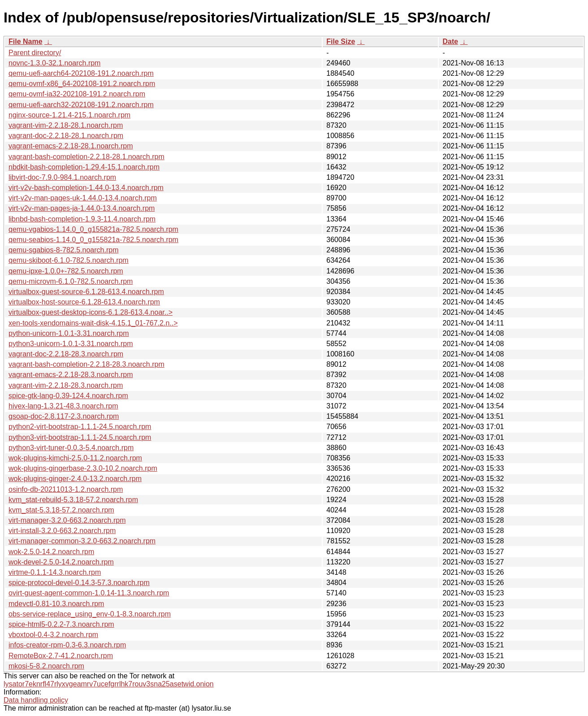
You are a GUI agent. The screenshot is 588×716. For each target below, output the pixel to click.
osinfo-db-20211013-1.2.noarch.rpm (66, 489)
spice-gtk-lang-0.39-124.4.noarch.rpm (68, 396)
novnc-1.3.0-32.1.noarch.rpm (54, 63)
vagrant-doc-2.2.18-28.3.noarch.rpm (66, 354)
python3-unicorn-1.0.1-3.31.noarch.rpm (71, 344)
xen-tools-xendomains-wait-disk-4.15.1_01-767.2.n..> (93, 323)
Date (450, 41)
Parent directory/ (35, 53)
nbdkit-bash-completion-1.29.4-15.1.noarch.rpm (84, 167)
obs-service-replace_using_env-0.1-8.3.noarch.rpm (90, 614)
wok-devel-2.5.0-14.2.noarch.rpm (61, 562)
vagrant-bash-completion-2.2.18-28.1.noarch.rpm (86, 157)
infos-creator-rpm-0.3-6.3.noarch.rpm (67, 645)
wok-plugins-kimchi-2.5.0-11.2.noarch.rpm (75, 458)
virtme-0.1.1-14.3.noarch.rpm (55, 572)
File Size (341, 41)
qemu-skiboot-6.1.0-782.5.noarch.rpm (69, 260)
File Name (26, 41)
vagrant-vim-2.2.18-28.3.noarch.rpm (66, 385)
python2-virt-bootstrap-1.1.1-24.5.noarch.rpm (80, 427)
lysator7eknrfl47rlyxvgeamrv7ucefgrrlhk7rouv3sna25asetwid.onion (109, 684)
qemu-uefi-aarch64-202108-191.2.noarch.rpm (81, 73)
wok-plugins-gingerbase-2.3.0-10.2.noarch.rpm (83, 468)
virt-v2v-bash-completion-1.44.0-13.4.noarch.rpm (86, 188)
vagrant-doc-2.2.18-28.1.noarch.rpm (66, 136)
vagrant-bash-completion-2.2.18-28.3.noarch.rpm (86, 364)
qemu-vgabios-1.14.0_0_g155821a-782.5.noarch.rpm (93, 229)
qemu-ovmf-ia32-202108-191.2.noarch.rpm (77, 94)
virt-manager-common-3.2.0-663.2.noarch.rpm (82, 541)
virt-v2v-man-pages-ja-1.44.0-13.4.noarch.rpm (82, 208)
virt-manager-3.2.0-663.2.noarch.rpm (67, 520)
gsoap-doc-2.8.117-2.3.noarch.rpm (64, 416)
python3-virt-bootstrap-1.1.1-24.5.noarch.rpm (80, 437)
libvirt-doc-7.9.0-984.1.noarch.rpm (62, 177)
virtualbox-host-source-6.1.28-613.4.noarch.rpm (84, 302)
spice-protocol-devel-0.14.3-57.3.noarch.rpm (79, 583)
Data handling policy (36, 700)
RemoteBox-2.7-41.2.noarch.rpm (61, 656)
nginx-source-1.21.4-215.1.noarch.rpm (69, 115)
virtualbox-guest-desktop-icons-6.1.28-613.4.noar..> (91, 312)
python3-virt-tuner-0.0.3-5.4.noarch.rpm (71, 448)
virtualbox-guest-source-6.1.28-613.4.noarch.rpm (86, 292)
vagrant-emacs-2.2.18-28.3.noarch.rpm (71, 375)
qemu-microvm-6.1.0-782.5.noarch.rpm (71, 281)
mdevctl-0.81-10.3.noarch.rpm (56, 604)
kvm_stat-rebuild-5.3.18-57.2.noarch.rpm (73, 500)
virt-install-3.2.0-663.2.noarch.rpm (62, 531)
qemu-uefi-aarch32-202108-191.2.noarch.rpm (81, 105)
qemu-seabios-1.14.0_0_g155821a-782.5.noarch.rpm (93, 240)
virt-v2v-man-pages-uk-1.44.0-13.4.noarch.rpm (83, 198)
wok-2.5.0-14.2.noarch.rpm (51, 552)
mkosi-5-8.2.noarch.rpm (46, 666)
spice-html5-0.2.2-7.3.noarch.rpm (61, 624)
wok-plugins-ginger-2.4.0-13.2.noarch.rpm (75, 479)
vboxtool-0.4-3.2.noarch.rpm (53, 635)
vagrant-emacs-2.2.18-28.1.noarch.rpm (71, 146)
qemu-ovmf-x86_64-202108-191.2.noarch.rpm (82, 84)
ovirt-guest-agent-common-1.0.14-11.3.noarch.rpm (89, 593)
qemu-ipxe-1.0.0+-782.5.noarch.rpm (66, 271)
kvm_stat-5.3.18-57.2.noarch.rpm (61, 510)
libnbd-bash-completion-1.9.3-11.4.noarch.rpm (82, 219)
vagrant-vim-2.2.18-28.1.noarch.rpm (66, 125)
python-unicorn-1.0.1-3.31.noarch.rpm (69, 333)
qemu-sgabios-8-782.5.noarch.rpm (63, 250)
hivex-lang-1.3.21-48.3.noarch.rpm (63, 406)
